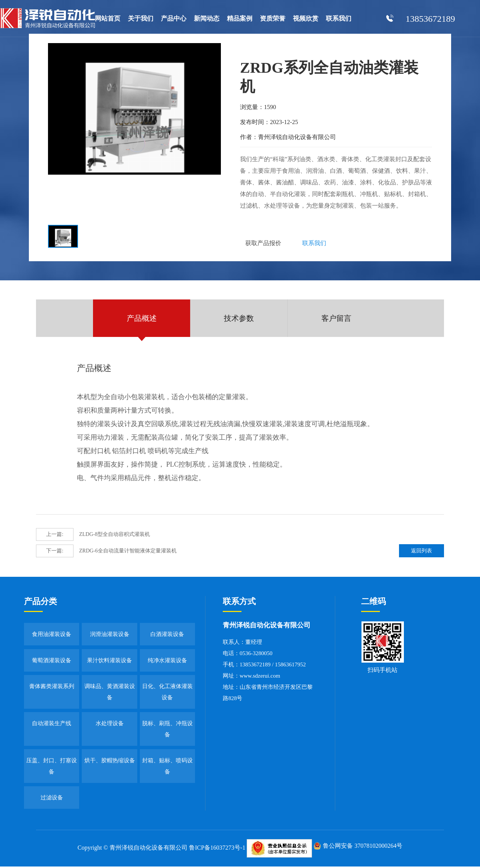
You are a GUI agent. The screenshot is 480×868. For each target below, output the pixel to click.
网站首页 (108, 19)
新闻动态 (207, 19)
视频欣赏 (306, 19)
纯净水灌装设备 (167, 662)
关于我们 (141, 19)
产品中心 (174, 19)
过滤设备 (52, 799)
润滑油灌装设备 (110, 636)
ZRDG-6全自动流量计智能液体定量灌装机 (106, 553)
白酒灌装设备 (167, 636)
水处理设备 (110, 725)
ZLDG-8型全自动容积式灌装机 (93, 536)
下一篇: (55, 553)
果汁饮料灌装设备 (109, 662)
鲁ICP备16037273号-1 (217, 849)
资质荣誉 (273, 19)
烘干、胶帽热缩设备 (110, 762)
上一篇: (55, 536)
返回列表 (423, 553)
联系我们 (339, 19)
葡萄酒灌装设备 (52, 662)
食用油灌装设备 (52, 636)
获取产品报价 (264, 244)
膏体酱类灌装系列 (52, 688)
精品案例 (240, 19)
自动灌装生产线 (52, 725)
